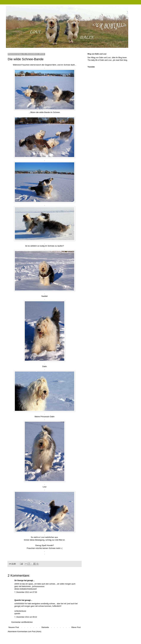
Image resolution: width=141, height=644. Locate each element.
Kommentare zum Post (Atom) (29, 632)
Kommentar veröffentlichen (22, 622)
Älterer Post (76, 627)
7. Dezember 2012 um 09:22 (26, 617)
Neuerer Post (14, 627)
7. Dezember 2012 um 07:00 (26, 592)
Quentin (18, 600)
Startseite (45, 627)
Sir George (19, 580)
